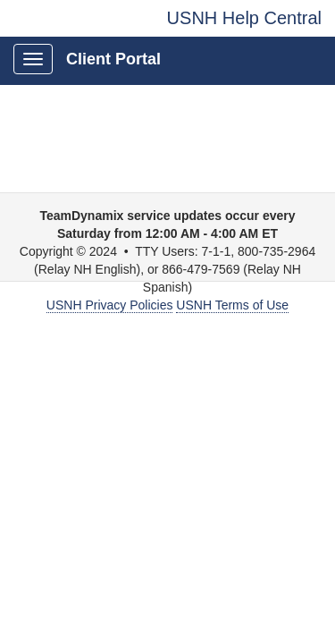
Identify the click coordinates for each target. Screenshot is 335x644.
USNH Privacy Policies (110, 305)
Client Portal (113, 59)
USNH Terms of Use (232, 305)
